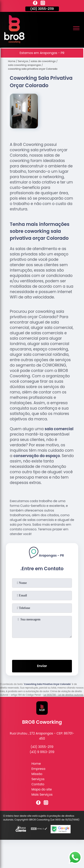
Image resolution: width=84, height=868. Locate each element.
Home (36, 764)
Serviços (38, 779)
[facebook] (35, 4)
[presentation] (42, 648)
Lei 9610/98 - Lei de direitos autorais (63, 695)
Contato (38, 784)
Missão (37, 774)
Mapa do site (42, 789)
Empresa (38, 769)
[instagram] (43, 4)
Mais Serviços (42, 795)
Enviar (42, 666)
